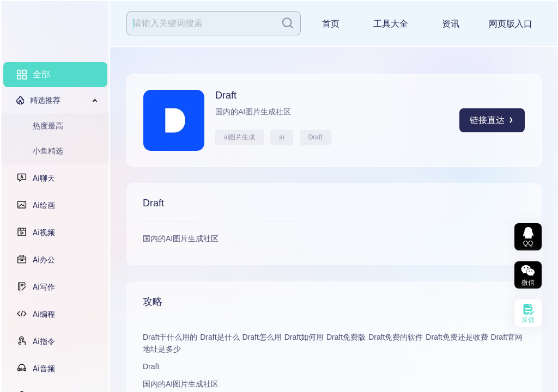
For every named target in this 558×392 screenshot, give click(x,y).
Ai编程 (44, 314)
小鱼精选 (48, 151)
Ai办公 (44, 260)
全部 (41, 74)
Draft (316, 137)
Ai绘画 (44, 205)
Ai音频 (44, 369)
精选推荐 (45, 100)
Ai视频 (44, 232)
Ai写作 (44, 287)
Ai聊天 (44, 178)
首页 (331, 24)
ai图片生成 (239, 137)
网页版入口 (511, 24)
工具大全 (391, 24)
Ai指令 (44, 341)
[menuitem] (55, 75)
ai (281, 137)
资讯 (451, 24)
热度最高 (48, 126)
